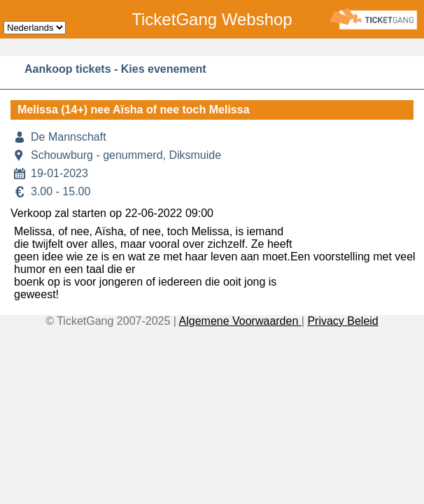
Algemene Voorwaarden (240, 321)
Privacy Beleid (342, 321)
